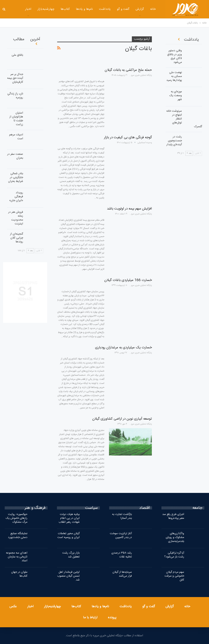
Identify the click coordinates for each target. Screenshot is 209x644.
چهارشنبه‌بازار (35, 9)
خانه (142, 9)
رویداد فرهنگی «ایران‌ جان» (16, 197)
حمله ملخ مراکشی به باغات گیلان (128, 70)
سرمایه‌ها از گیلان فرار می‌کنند (122, 574)
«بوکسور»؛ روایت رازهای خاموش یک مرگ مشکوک (17, 518)
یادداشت (94, 9)
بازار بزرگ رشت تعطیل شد (71, 555)
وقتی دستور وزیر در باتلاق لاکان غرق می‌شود (175, 56)
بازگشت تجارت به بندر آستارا (122, 516)
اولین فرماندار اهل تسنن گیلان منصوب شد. (68, 576)
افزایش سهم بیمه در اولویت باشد (129, 209)
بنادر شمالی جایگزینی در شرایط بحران (16, 177)
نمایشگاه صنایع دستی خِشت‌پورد (18, 535)
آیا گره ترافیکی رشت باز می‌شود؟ (174, 555)
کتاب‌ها (55, 9)
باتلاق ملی (17, 55)
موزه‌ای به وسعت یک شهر (176, 96)
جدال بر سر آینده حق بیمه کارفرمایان (15, 78)
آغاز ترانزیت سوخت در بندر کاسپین (121, 535)
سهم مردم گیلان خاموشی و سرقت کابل (174, 576)
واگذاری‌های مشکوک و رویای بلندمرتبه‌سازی (175, 537)
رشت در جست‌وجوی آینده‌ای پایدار (174, 141)
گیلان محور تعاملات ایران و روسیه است (68, 535)
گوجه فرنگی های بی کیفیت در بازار (128, 137)
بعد (30, 251)
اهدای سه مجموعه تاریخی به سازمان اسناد (17, 557)
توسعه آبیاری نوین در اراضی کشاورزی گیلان (122, 419)
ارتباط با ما (90, 618)
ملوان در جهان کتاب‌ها (19, 574)
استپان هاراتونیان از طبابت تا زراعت (16, 119)
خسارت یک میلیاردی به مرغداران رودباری (123, 348)
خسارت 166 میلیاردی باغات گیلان (128, 280)
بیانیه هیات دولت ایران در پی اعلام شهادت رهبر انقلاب (69, 518)
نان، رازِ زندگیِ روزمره (15, 96)
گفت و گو (113, 9)
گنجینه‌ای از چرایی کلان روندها (17, 238)
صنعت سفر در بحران (15, 156)
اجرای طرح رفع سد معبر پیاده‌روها (173, 516)
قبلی (39, 251)
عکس (13, 607)
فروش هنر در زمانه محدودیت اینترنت (16, 218)
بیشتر (17, 9)
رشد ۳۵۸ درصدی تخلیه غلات (122, 555)
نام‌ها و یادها (74, 9)
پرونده (112, 618)
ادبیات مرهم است (16, 137)
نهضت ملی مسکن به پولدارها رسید (174, 76)
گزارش (129, 9)
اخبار (30, 607)
